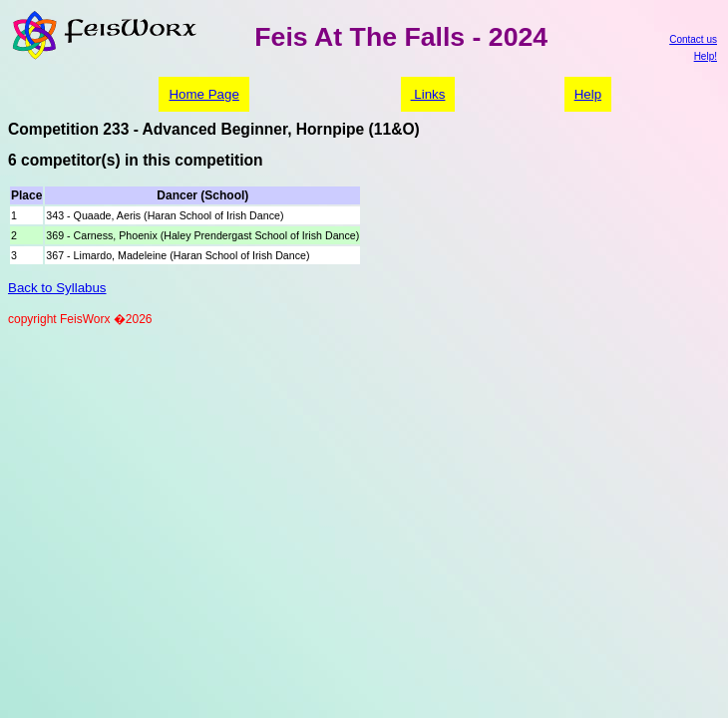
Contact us (693, 39)
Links (428, 94)
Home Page (203, 94)
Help (588, 94)
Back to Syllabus (57, 288)
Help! (706, 56)
